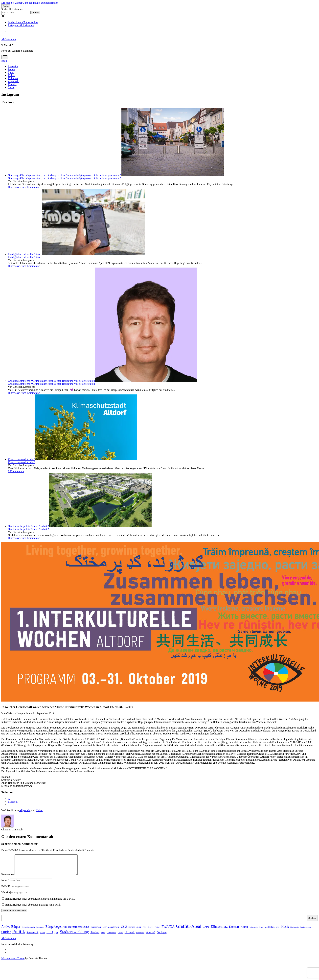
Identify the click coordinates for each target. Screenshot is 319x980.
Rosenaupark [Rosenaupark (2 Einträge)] (33, 936)
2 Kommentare (16, 471)
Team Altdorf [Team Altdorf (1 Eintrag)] (111, 937)
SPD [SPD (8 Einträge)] (50, 936)
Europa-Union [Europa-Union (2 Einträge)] (135, 931)
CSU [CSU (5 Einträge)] (124, 931)
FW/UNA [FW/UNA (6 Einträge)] (168, 931)
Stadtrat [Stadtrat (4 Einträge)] (95, 936)
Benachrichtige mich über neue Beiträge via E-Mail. (33, 909)
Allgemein (14, 81)
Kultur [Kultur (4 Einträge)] (244, 931)
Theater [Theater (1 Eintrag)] (120, 937)
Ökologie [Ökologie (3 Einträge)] (162, 936)
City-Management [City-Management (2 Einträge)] (111, 931)
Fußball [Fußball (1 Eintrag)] (157, 931)
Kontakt (12, 84)
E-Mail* (6, 890)
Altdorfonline (9, 39)
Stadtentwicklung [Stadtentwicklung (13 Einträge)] (74, 936)
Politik (11, 69)
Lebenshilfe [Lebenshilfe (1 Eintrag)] (254, 931)
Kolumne (13, 78)
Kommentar (8, 878)
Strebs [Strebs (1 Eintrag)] (103, 937)
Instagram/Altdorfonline (21, 25)
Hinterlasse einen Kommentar (24, 187)
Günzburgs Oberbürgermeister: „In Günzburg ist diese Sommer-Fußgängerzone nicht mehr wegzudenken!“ (116, 175)
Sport (11, 72)
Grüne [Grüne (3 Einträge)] (206, 931)
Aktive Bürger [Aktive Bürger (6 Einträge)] (11, 931)
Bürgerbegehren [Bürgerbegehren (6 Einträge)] (56, 931)
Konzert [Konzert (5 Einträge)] (234, 931)
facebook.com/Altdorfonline (23, 22)
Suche (11, 87)
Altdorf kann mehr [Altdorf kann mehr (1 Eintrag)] (28, 931)
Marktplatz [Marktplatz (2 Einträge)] (270, 931)
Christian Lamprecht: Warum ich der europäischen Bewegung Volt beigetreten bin (103, 381)
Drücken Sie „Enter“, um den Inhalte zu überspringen (30, 3)
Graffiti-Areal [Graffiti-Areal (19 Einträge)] (189, 930)
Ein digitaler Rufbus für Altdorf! (76, 254)
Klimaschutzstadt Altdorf (73, 459)
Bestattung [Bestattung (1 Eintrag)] (40, 931)
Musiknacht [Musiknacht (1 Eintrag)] (295, 931)
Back (4, 61)
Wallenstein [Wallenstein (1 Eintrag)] (140, 937)
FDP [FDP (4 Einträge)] (150, 931)
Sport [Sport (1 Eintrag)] (57, 937)
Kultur (11, 75)
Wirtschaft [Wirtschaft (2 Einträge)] (150, 936)
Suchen (312, 922)
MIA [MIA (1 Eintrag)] (278, 931)
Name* (5, 884)
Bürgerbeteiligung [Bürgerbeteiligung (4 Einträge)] (79, 931)
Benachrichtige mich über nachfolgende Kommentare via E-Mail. (40, 903)
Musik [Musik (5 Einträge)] (285, 931)
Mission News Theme (13, 962)
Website (6, 896)
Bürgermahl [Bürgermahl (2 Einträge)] (96, 931)
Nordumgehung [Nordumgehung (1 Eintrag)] (306, 931)
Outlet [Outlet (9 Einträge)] (6, 936)
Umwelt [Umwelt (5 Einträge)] (130, 936)
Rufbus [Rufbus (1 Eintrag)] (42, 937)
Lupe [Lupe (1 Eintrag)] (261, 931)
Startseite (13, 66)
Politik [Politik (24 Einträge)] (19, 935)
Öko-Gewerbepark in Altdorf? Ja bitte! (80, 526)
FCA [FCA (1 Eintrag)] (145, 931)
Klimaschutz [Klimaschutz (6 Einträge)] (219, 931)
